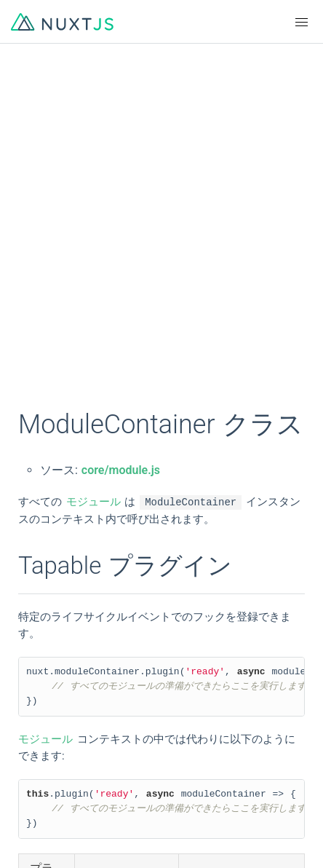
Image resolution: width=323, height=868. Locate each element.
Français (182, 647)
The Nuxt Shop (58, 833)
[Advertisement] (161, 234)
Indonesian (48, 725)
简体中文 (44, 673)
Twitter (178, 781)
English (40, 647)
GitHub (39, 754)
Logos (176, 754)
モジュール (93, 502)
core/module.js (121, 470)
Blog (172, 807)
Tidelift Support (199, 833)
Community (50, 781)
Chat (33, 807)
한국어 (38, 699)
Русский (183, 699)
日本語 (178, 673)
